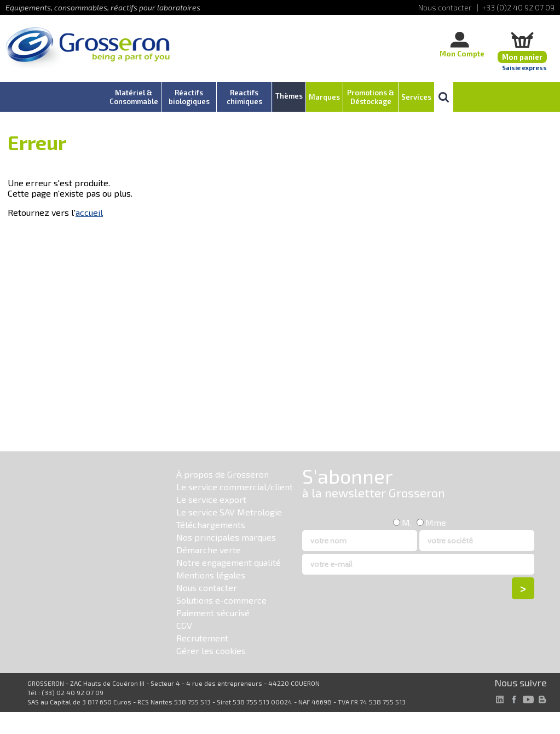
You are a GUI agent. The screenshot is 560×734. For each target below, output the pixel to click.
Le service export (211, 499)
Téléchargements (211, 524)
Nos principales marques (226, 537)
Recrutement (202, 638)
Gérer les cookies (211, 650)
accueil (89, 212)
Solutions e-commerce (221, 600)
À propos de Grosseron (223, 474)
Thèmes (289, 96)
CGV (184, 625)
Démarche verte (209, 550)
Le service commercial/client (235, 487)
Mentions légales (211, 575)
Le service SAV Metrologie (229, 512)
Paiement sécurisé (213, 613)
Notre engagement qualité (229, 562)
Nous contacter (207, 587)
